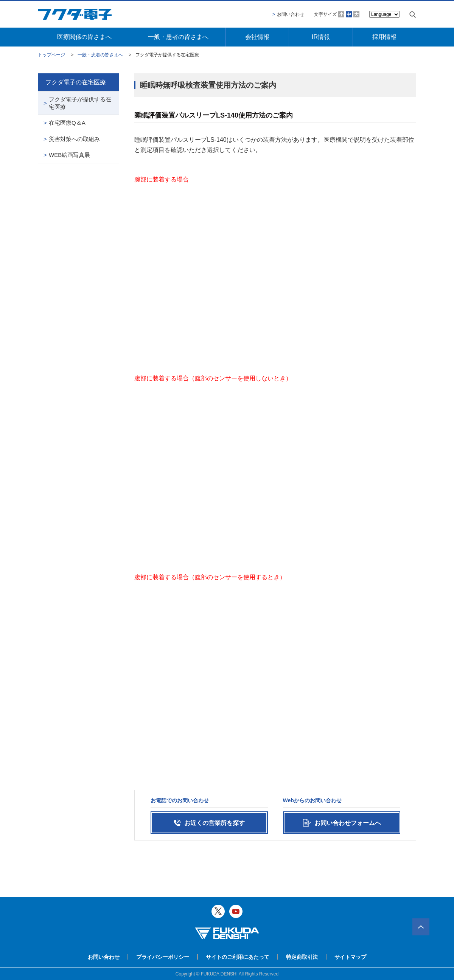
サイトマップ (350, 957)
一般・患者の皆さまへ (178, 37)
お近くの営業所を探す (215, 823)
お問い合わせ (291, 14)
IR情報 (321, 37)
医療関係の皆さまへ (84, 37)
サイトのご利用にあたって (238, 957)
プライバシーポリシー (163, 957)
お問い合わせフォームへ (348, 823)
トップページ (51, 55)
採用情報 (384, 37)
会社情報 (257, 37)
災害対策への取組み (74, 139)
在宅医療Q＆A (67, 123)
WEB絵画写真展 (69, 155)
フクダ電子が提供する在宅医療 (80, 103)
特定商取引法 (302, 957)
